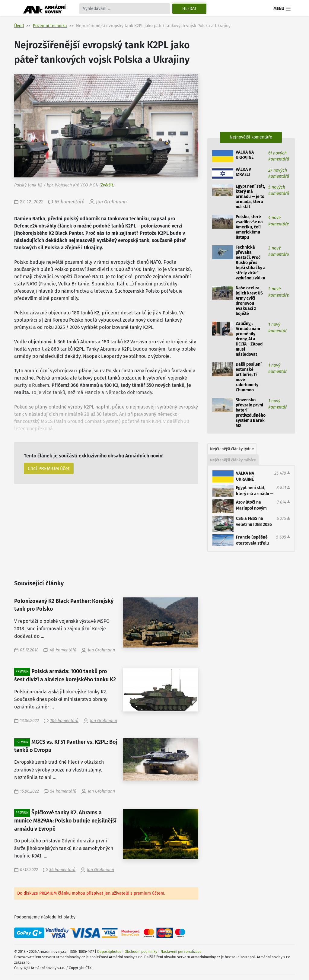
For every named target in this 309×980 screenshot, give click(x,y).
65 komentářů (70, 202)
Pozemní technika (50, 26)
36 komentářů (62, 870)
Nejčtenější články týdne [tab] (232, 449)
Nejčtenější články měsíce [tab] (233, 460)
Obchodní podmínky (141, 952)
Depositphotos (109, 952)
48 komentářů (63, 650)
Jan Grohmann (111, 202)
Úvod (19, 26)
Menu (282, 9)
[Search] (125, 9)
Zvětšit (107, 185)
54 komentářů (63, 791)
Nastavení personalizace (181, 952)
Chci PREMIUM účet (49, 468)
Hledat (189, 9)
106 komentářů (64, 721)
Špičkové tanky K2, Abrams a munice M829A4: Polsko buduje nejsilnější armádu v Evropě (65, 821)
